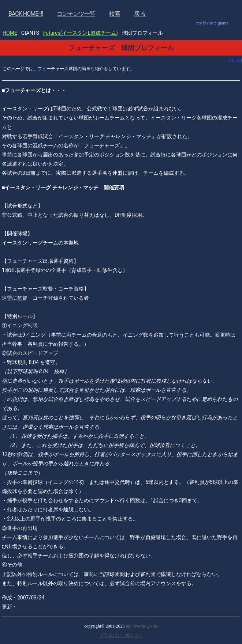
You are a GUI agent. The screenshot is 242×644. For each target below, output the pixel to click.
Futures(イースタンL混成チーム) (81, 33)
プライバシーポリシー (121, 635)
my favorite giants (142, 626)
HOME (10, 33)
